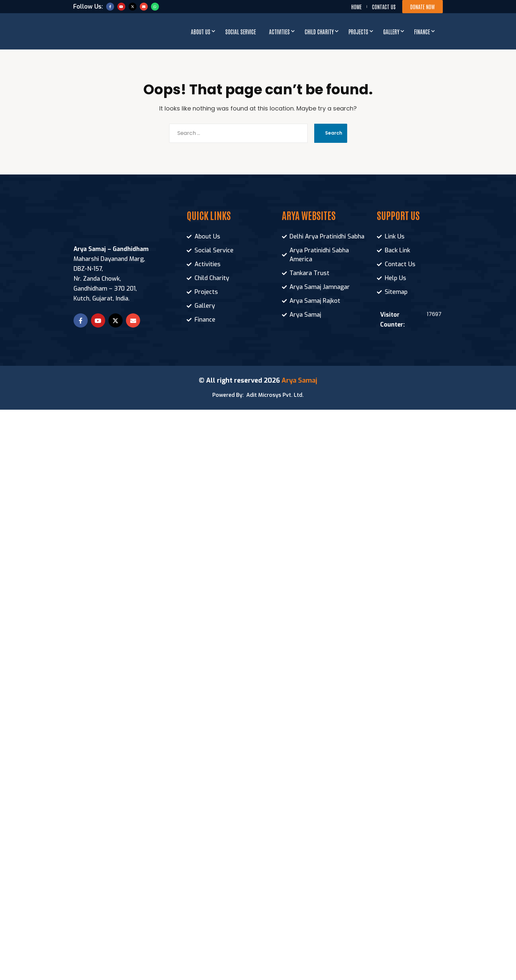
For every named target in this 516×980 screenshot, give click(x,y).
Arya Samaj (299, 380)
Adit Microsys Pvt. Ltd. (275, 395)
